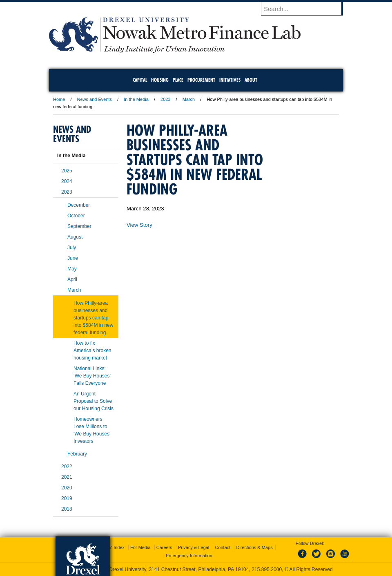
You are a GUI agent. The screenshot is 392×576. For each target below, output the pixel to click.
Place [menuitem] (178, 80)
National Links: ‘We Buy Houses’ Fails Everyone (92, 376)
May (72, 269)
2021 (67, 477)
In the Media (136, 99)
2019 (67, 498)
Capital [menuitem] (140, 80)
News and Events (95, 99)
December (79, 205)
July (72, 248)
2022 (67, 467)
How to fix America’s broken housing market (92, 351)
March (189, 99)
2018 (67, 509)
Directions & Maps (254, 547)
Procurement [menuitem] (201, 80)
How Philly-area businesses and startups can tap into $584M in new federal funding (93, 318)
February (77, 454)
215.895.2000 (267, 569)
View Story (139, 225)
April (72, 279)
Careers (164, 547)
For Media (140, 547)
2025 (67, 171)
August (75, 237)
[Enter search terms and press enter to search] (306, 9)
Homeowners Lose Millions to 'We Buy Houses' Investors (92, 430)
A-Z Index (115, 547)
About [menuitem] (251, 80)
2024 (67, 181)
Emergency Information (189, 556)
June (73, 258)
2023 (165, 99)
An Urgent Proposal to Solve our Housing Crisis (94, 401)
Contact (223, 547)
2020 (67, 488)
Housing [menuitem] (160, 80)
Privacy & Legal (194, 547)
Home (59, 99)
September (79, 226)
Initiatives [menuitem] (230, 80)
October (76, 216)
